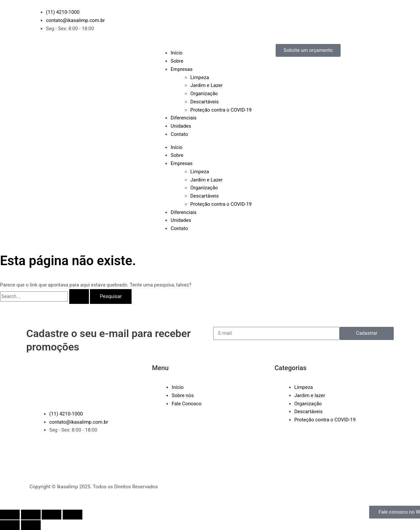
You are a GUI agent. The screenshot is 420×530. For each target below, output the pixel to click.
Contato (179, 134)
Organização (204, 94)
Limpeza (200, 77)
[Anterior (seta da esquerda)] (10, 525)
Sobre (177, 61)
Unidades (181, 126)
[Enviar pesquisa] (79, 297)
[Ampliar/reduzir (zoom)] (10, 515)
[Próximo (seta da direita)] (31, 525)
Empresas (182, 69)
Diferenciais (184, 118)
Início (177, 53)
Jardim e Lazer (207, 85)
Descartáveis (204, 102)
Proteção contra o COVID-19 (221, 110)
